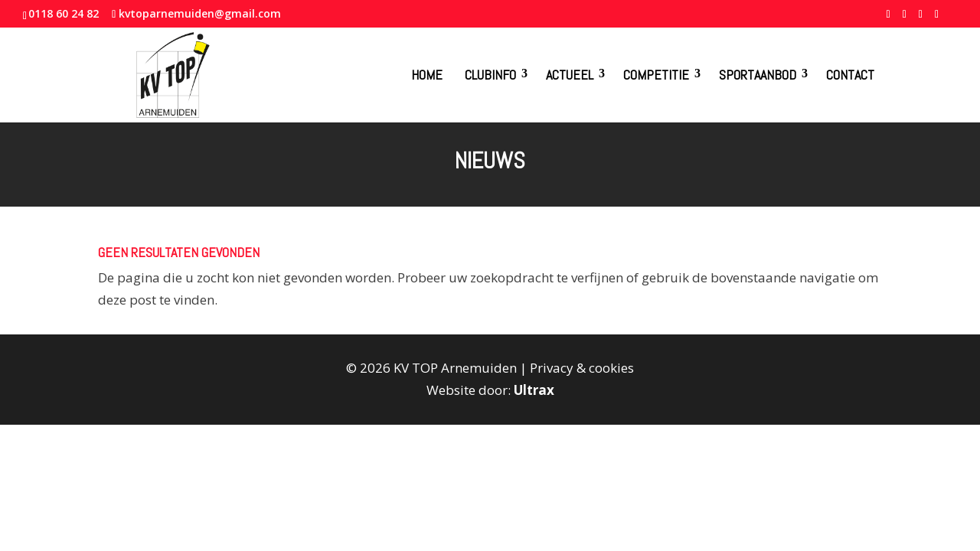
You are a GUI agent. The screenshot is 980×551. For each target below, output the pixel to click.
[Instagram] (937, 18)
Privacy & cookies (582, 368)
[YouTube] (921, 18)
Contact (850, 75)
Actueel (570, 75)
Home (427, 75)
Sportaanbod (758, 75)
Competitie (656, 75)
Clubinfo (490, 75)
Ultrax (534, 390)
